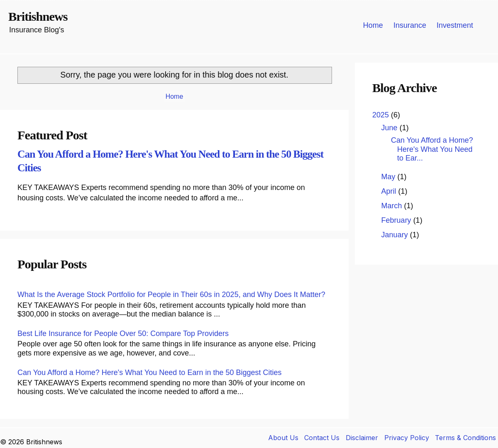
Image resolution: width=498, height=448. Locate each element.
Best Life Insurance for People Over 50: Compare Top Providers (123, 334)
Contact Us (322, 438)
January (396, 235)
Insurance (410, 25)
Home (373, 25)
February (397, 220)
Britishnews (38, 17)
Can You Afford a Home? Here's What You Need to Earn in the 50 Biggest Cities (150, 373)
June (391, 128)
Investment (455, 25)
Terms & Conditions (465, 438)
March (393, 206)
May (389, 177)
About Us (283, 438)
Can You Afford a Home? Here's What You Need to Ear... (432, 149)
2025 (382, 115)
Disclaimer (362, 438)
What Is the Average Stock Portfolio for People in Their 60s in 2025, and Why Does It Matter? (171, 295)
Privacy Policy (407, 438)
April (390, 191)
